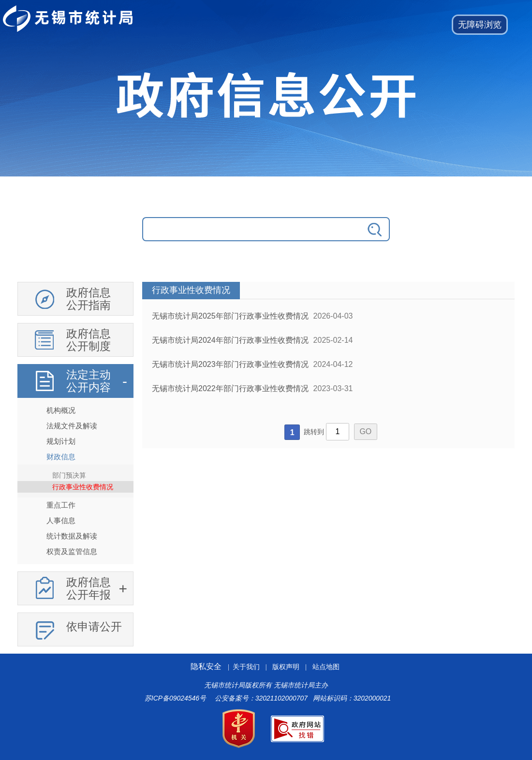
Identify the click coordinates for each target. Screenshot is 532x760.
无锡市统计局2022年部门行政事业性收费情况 (230, 388)
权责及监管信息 (72, 551)
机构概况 (61, 410)
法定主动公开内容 (89, 381)
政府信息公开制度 (89, 340)
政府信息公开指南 (89, 299)
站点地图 (326, 667)
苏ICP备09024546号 (175, 698)
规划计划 (61, 441)
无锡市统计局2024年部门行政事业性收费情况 (230, 340)
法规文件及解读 (72, 426)
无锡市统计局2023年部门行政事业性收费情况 (230, 364)
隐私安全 (206, 666)
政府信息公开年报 (89, 588)
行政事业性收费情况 (83, 487)
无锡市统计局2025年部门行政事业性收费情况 (230, 316)
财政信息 (61, 457)
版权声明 (286, 667)
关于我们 (246, 667)
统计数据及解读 (72, 536)
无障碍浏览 (480, 25)
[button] (480, 25)
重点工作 (61, 505)
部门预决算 (69, 475)
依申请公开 (94, 627)
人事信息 (61, 520)
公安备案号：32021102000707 (261, 698)
